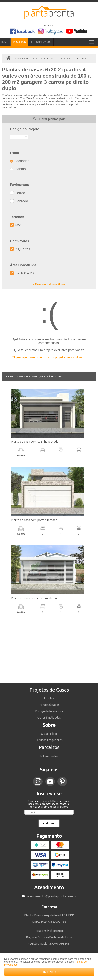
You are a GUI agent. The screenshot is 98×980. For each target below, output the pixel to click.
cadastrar (49, 823)
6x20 (16, 225)
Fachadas (20, 161)
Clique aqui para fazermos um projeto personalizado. (49, 357)
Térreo (18, 193)
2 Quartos (20, 249)
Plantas (18, 169)
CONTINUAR (49, 972)
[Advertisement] (49, 649)
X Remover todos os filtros (49, 284)
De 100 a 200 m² (25, 273)
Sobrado (19, 201)
